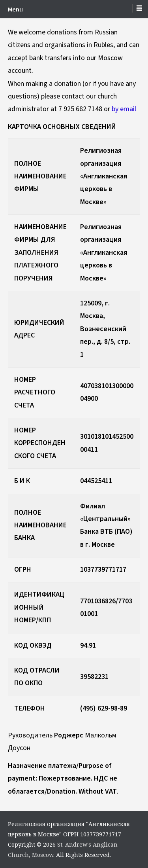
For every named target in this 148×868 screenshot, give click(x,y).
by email (124, 109)
